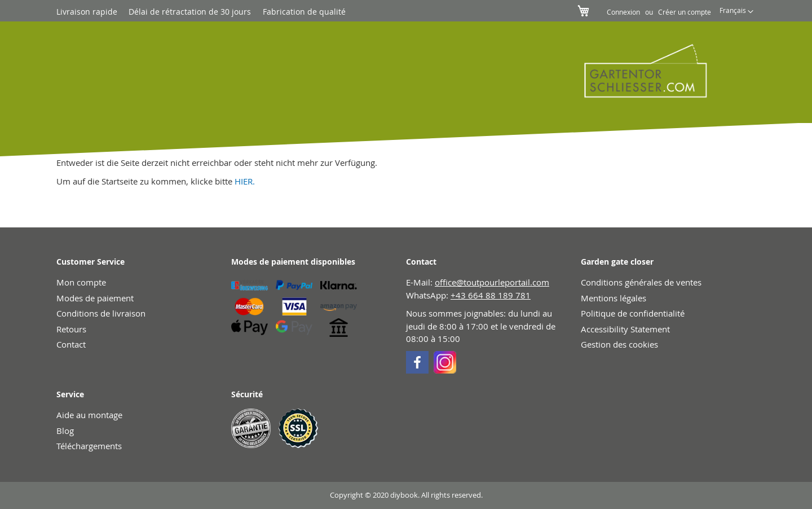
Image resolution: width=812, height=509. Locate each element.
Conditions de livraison (101, 313)
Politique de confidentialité (633, 313)
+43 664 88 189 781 (491, 295)
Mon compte (81, 282)
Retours (71, 329)
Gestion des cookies (619, 344)
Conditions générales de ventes (641, 282)
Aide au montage (89, 415)
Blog (65, 431)
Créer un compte (685, 12)
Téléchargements (89, 446)
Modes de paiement (95, 298)
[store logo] (638, 71)
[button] (736, 12)
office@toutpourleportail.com (492, 282)
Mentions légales (614, 298)
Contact (71, 344)
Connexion (623, 12)
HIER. (245, 181)
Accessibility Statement (625, 329)
